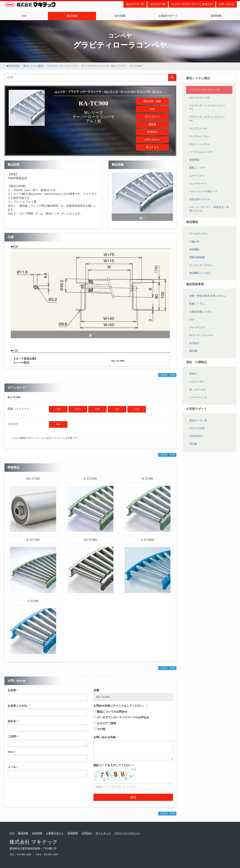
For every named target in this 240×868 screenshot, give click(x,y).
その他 (101, 729)
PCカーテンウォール (201, 335)
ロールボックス (198, 234)
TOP (24, 16)
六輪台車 (194, 242)
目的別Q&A (196, 436)
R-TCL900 (33, 540)
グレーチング (197, 327)
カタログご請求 (107, 723)
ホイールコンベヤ (200, 98)
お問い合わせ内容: (106, 737)
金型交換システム (200, 199)
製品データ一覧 (135, 4)
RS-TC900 (90, 540)
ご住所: (13, 736)
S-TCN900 (147, 540)
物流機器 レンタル (200, 273)
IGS (117, 409)
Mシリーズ (111, 92)
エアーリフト (197, 176)
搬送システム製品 (33, 66)
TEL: (12, 752)
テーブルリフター (200, 136)
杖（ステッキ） (198, 390)
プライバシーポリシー (127, 833)
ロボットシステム (200, 144)
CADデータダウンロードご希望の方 (192, 4)
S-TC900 (33, 601)
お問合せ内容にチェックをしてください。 (121, 706)
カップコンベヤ (198, 129)
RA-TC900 (33, 479)
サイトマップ (103, 833)
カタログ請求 (197, 428)
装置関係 (194, 160)
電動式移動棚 (197, 257)
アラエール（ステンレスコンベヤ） (207, 119)
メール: (13, 767)
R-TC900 (147, 479)
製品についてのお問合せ (112, 712)
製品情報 (72, 16)
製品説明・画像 (152, 101)
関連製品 (152, 132)
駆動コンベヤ (197, 168)
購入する (152, 147)
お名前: (13, 690)
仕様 (152, 109)
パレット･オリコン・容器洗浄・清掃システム (209, 209)
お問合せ (87, 833)
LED (192, 320)
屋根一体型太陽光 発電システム (207, 296)
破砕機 (193, 351)
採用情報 (73, 833)
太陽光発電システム (201, 312)
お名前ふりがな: (19, 706)
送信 (133, 797)
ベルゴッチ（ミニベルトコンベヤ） (207, 107)
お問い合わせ (226, 4)
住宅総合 (194, 343)
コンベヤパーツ (198, 184)
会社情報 (120, 16)
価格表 (152, 124)
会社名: (13, 721)
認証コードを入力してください (114, 765)
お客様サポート (168, 16)
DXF (58, 409)
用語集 (193, 444)
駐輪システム (197, 304)
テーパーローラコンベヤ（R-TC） (142, 92)
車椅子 (193, 374)
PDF (97, 409)
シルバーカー (197, 382)
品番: (97, 690)
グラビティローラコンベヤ (62, 66)
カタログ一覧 (158, 4)
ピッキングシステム (201, 265)
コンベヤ (60, 92)
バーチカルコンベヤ (201, 152)
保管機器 (194, 249)
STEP (137, 409)
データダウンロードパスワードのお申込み (123, 717)
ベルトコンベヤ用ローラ (203, 191)
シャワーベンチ (198, 397)
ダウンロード (152, 117)
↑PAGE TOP (167, 375)
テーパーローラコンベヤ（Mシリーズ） (104, 66)
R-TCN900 (90, 479)
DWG (78, 409)
